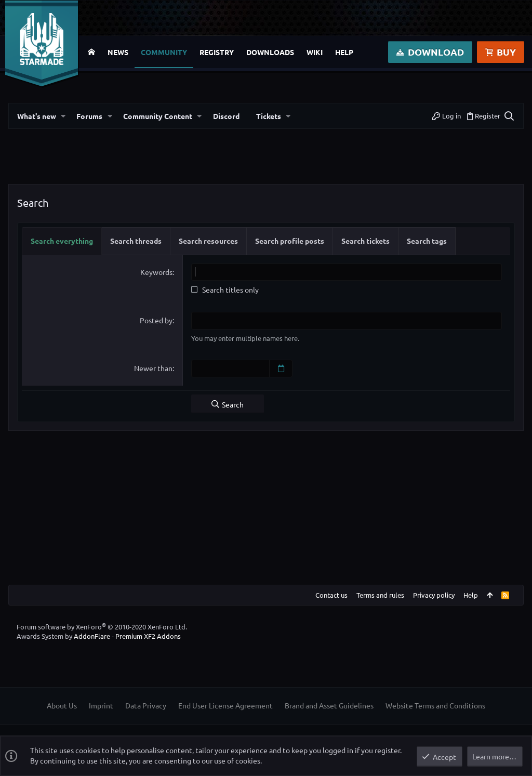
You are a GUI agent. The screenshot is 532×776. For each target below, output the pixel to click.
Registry (217, 52)
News (118, 52)
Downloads (270, 52)
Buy (501, 52)
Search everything (62, 241)
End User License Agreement (225, 705)
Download (430, 52)
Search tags (427, 241)
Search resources (208, 241)
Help (344, 52)
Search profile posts (290, 241)
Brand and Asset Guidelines (329, 705)
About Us (62, 705)
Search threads (136, 241)
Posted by (156, 320)
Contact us (331, 594)
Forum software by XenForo (102, 626)
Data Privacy (146, 705)
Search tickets (365, 241)
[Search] (508, 116)
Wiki (315, 52)
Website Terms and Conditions (435, 705)
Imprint (101, 705)
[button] (63, 116)
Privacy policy (434, 594)
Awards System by (99, 636)
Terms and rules (380, 594)
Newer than (153, 368)
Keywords (156, 272)
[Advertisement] (266, 161)
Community (164, 52)
